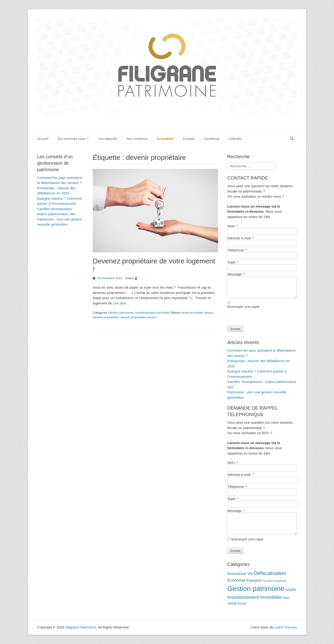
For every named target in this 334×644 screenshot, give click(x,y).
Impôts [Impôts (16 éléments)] (291, 590)
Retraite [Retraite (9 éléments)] (242, 603)
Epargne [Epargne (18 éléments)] (254, 580)
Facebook (212, 139)
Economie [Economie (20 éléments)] (236, 580)
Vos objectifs (108, 139)
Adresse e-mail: (241, 238)
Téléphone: (237, 250)
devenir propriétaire (106, 317)
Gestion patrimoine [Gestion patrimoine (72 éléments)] (256, 589)
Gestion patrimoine (121, 313)
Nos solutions (137, 139)
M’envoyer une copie (243, 307)
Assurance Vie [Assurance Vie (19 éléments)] (240, 574)
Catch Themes (286, 627)
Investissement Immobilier (153, 313)
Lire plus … (122, 303)
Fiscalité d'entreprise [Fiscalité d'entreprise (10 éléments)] (274, 581)
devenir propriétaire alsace (138, 317)
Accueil (43, 139)
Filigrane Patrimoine (81, 627)
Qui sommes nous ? (73, 139)
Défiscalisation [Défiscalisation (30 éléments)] (270, 573)
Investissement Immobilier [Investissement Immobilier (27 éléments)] (255, 597)
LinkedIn (235, 139)
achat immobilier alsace (197, 313)
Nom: (233, 226)
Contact (189, 139)
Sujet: (233, 262)
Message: (236, 274)
